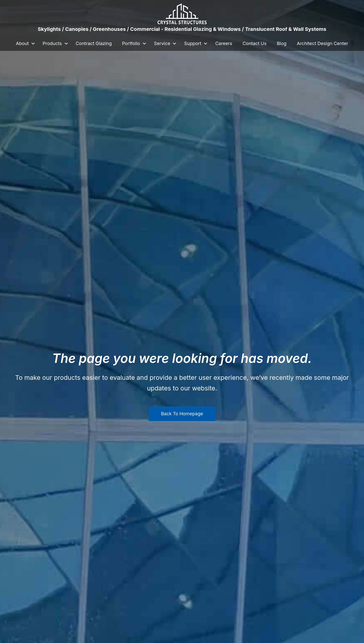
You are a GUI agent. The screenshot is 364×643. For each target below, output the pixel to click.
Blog (282, 43)
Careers (224, 43)
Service (162, 43)
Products (52, 43)
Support (193, 43)
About (22, 43)
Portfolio (131, 43)
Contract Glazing (94, 43)
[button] (33, 44)
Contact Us (254, 43)
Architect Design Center (322, 43)
